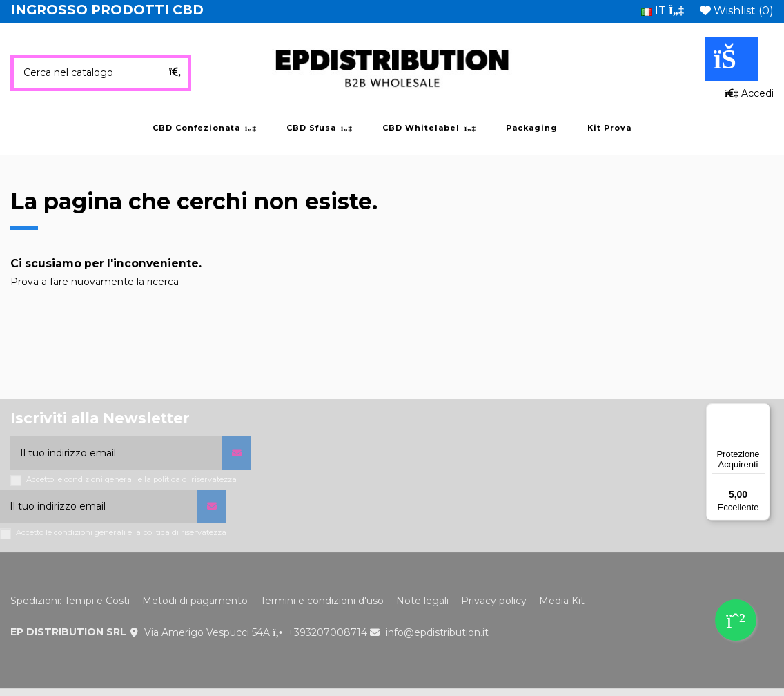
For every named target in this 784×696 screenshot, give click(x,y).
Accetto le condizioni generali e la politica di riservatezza (131, 480)
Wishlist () (737, 11)
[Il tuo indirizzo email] (116, 453)
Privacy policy (494, 601)
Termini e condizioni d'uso (322, 601)
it (663, 11)
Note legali (422, 601)
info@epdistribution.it (437, 632)
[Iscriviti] (237, 453)
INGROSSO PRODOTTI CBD (107, 10)
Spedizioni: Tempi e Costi (70, 601)
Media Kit (562, 601)
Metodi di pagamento (195, 601)
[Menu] (762, 412)
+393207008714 (327, 632)
